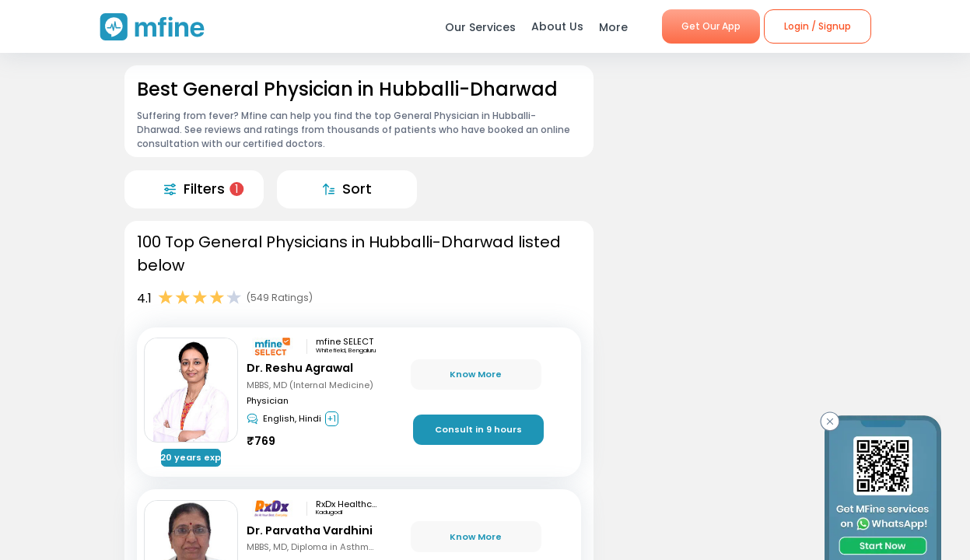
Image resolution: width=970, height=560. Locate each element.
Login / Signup (818, 26)
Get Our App (711, 26)
